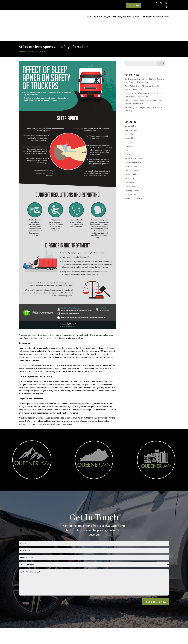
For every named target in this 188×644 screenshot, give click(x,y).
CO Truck (128, 124)
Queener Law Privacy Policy (34, 638)
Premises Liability (132, 152)
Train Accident (131, 168)
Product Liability (131, 156)
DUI (126, 132)
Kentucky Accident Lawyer (126, 17)
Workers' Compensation (135, 180)
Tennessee (129, 164)
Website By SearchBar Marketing (164, 638)
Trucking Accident (132, 172)
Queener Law (27, 34)
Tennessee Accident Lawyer (155, 17)
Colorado (128, 128)
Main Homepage (13, 638)
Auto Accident (131, 108)
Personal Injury (131, 148)
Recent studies (36, 339)
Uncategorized (131, 176)
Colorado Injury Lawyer (99, 17)
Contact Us (134, 5)
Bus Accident (130, 120)
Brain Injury (129, 116)
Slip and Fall (130, 160)
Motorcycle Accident (133, 140)
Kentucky (128, 136)
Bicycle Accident (131, 112)
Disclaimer (52, 638)
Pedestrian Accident (133, 144)
